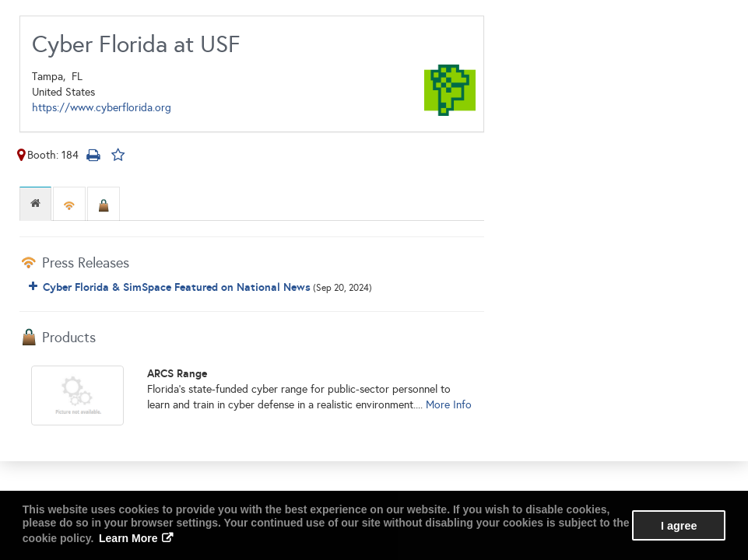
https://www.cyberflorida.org (102, 108)
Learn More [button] (128, 538)
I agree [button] (679, 526)
